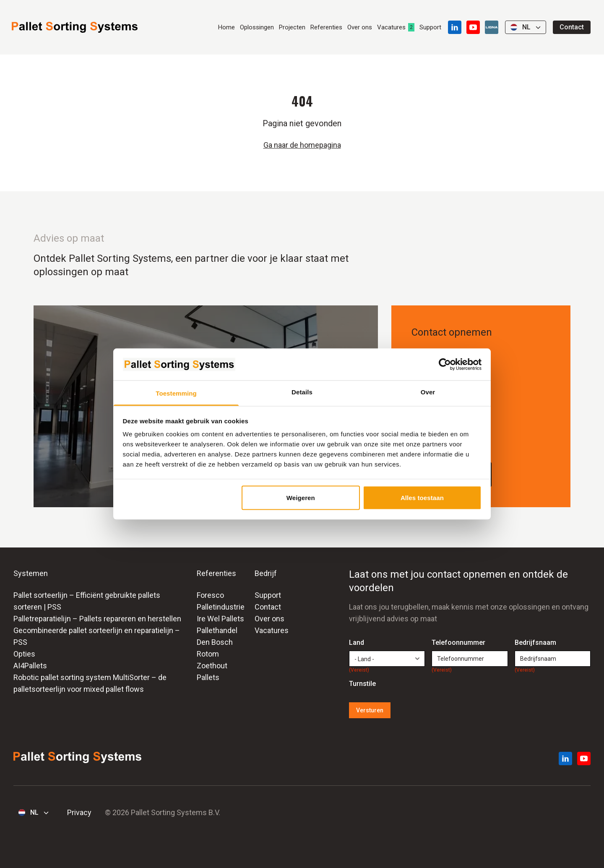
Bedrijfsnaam (535, 643)
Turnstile (362, 684)
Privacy (79, 812)
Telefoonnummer (458, 643)
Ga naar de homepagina (302, 145)
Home (226, 27)
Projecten (292, 27)
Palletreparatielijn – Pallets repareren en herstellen (97, 619)
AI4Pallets (30, 666)
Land (359, 643)
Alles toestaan (422, 497)
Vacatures (391, 27)
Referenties (326, 27)
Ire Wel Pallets (220, 619)
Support (430, 27)
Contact (572, 27)
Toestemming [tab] (176, 393)
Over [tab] (428, 392)
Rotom (208, 654)
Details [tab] (302, 392)
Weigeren (301, 497)
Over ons (360, 27)
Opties (24, 654)
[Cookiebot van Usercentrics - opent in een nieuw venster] (445, 364)
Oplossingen (257, 27)
